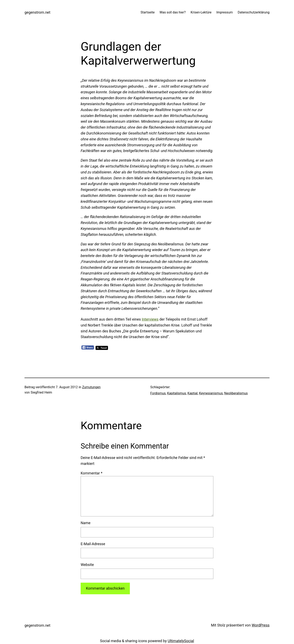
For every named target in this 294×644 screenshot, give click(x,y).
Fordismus (158, 393)
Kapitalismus (177, 393)
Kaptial (192, 393)
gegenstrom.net (37, 12)
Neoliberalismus (236, 393)
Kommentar (91, 473)
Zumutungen (91, 387)
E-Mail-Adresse (93, 544)
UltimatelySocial (181, 641)
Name (86, 523)
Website (87, 565)
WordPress (261, 625)
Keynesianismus (211, 393)
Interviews (150, 319)
